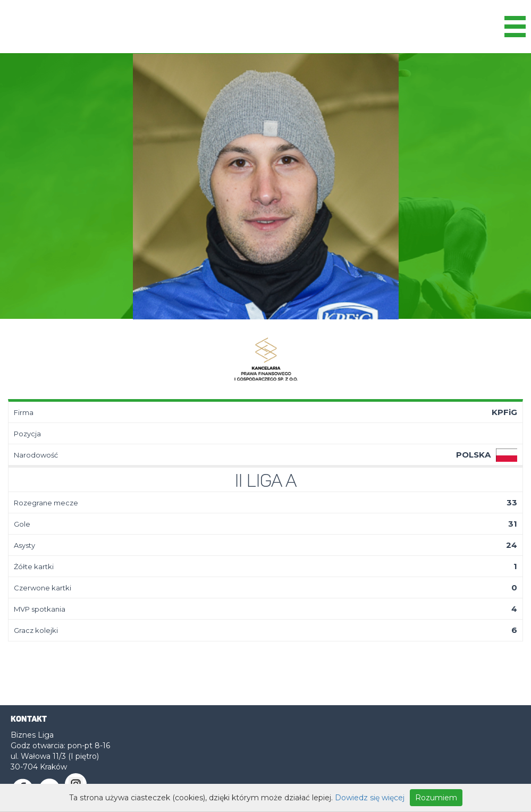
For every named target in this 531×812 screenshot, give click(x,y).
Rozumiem (436, 798)
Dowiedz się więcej (370, 798)
